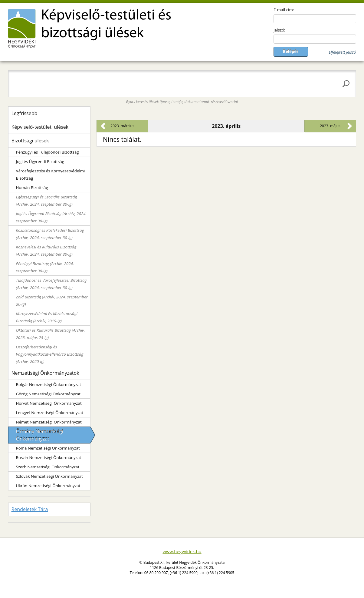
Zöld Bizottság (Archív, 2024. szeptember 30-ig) (52, 301)
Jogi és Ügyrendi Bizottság (40, 161)
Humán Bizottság (32, 188)
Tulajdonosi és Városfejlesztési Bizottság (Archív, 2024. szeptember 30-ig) (51, 284)
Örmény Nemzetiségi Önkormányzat (40, 435)
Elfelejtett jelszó (342, 52)
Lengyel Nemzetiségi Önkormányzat (50, 413)
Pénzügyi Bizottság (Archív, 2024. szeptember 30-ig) (45, 267)
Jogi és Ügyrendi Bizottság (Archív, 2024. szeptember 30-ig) (51, 217)
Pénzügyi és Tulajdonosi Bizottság (48, 152)
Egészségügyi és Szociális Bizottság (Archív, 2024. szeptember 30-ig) (47, 201)
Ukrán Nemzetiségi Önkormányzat (48, 486)
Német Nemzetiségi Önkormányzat (49, 422)
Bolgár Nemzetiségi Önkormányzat (49, 384)
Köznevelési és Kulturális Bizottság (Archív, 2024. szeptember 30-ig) (46, 251)
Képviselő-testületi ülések (40, 127)
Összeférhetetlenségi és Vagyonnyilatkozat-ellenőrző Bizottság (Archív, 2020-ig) (50, 354)
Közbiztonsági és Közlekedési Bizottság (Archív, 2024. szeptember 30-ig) (50, 234)
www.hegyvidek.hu (182, 551)
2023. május (330, 126)
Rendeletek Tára (30, 509)
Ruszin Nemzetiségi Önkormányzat (49, 457)
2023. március (122, 126)
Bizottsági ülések (30, 141)
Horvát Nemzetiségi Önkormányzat (49, 403)
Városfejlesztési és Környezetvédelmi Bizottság (51, 174)
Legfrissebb (25, 113)
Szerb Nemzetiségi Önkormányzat (48, 467)
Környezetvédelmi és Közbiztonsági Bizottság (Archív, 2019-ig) (47, 317)
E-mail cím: (284, 10)
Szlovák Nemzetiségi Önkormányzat (49, 476)
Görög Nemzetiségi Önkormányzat (48, 394)
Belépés (291, 51)
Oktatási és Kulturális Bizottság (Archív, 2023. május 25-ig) (51, 334)
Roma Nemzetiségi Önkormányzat (48, 448)
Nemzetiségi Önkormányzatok (45, 373)
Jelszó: (279, 30)
